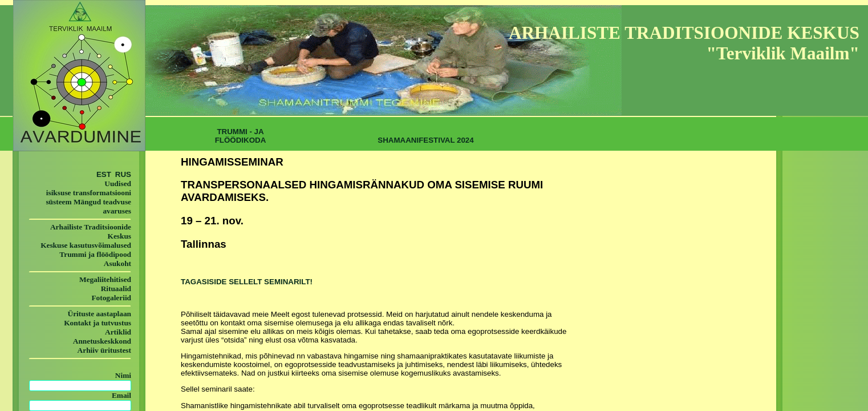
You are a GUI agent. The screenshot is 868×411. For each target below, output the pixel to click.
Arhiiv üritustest (104, 350)
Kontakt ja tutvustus (98, 323)
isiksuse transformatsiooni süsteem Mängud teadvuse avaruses (88, 202)
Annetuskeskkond (102, 341)
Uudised (118, 184)
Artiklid (118, 332)
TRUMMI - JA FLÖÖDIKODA (241, 136)
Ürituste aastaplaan (100, 314)
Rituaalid (116, 289)
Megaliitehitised (105, 279)
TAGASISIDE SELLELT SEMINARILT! (247, 282)
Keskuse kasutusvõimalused (86, 245)
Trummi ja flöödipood (95, 254)
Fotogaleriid (111, 298)
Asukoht (117, 263)
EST (104, 174)
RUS (122, 174)
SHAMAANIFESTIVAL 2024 (425, 140)
